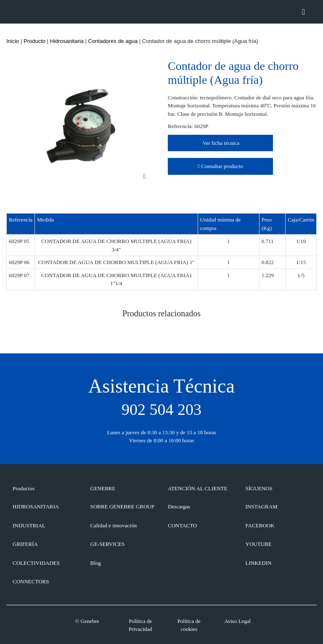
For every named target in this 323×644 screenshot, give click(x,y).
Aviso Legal (237, 621)
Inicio (13, 41)
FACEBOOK (260, 525)
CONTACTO (183, 525)
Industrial (29, 525)
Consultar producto (220, 166)
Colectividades (36, 563)
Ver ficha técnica (220, 143)
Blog (96, 563)
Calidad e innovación (114, 525)
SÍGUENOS (259, 488)
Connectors (31, 581)
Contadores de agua (113, 41)
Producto (34, 41)
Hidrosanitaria (67, 41)
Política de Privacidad (140, 625)
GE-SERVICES (108, 544)
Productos (24, 488)
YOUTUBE (259, 544)
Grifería (25, 544)
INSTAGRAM (262, 506)
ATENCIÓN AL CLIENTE (198, 488)
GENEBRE (103, 488)
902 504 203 (161, 409)
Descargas (179, 506)
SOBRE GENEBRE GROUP (122, 506)
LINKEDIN (259, 563)
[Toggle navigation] (303, 12)
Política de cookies (189, 625)
